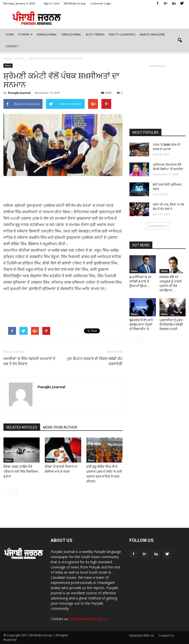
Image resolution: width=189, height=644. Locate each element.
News (8, 65)
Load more (158, 226)
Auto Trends (95, 34)
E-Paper (25, 34)
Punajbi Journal (19, 93)
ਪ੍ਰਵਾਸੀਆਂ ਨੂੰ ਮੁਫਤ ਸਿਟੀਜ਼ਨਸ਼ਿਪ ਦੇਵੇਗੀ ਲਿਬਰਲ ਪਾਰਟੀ (171, 325)
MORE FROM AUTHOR (60, 427)
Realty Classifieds (122, 34)
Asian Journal (47, 34)
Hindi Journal (71, 34)
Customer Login (101, 3)
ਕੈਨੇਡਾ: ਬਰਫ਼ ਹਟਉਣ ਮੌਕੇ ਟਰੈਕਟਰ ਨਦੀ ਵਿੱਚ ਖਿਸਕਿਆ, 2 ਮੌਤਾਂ (21, 472)
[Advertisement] (63, 190)
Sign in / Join (52, 3)
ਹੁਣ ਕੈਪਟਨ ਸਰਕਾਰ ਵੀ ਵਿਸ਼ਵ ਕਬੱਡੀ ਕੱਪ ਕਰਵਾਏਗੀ (95, 361)
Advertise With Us (142, 636)
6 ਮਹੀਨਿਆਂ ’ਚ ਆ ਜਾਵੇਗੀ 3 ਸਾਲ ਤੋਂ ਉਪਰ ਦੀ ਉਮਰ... (140, 282)
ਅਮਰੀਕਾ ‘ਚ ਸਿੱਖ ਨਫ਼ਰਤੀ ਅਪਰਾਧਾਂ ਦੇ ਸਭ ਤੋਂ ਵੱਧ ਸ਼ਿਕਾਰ (29, 361)
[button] (180, 40)
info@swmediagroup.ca (88, 619)
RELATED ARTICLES (22, 427)
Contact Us (166, 636)
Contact (12, 46)
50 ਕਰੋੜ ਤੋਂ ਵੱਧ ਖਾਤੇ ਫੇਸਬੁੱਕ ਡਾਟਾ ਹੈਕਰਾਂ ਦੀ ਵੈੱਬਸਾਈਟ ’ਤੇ (141, 325)
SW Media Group (75, 3)
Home (10, 34)
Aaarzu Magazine (152, 34)
